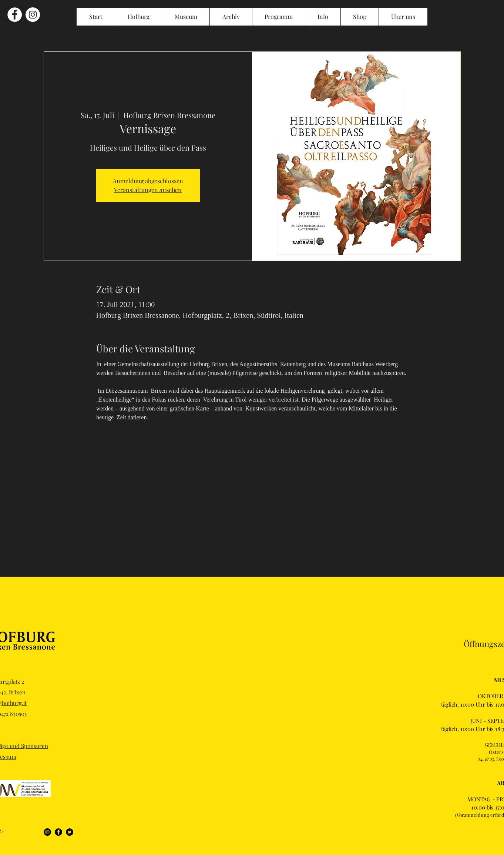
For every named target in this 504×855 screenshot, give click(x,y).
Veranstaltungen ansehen (148, 190)
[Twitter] (70, 832)
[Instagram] (47, 832)
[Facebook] (58, 832)
